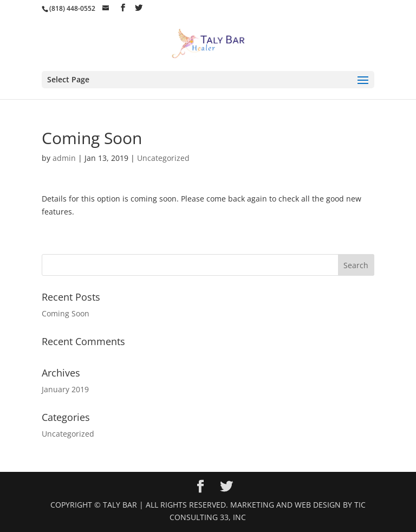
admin (64, 158)
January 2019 (65, 389)
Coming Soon (66, 313)
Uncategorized (163, 158)
